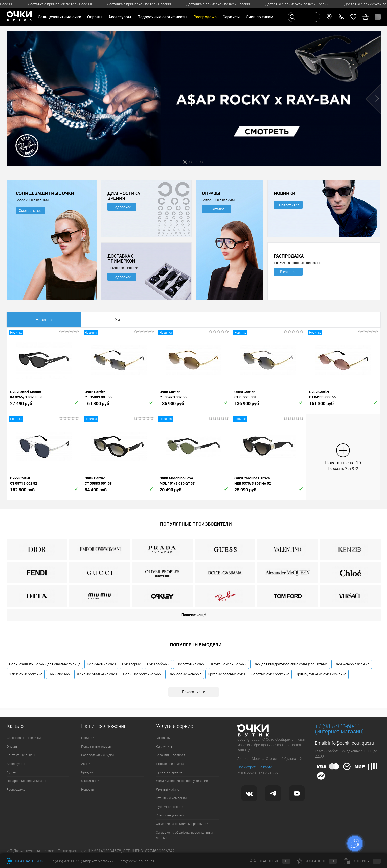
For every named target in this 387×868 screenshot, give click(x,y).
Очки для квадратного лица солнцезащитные (290, 664)
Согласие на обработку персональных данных (184, 835)
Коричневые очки (101, 664)
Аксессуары (16, 764)
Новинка (44, 320)
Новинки (88, 738)
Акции (86, 764)
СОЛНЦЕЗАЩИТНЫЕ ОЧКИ (45, 193)
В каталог (216, 209)
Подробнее (122, 207)
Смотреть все (30, 211)
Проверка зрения (169, 772)
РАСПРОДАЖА (289, 256)
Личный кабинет (168, 789)
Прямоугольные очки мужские (321, 674)
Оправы (13, 746)
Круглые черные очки (229, 664)
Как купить (164, 746)
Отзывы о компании (171, 798)
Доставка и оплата (170, 764)
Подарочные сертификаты (162, 17)
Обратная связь (25, 861)
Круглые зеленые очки (226, 674)
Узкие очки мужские (26, 674)
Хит (118, 320)
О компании (90, 781)
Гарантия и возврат (170, 755)
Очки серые (131, 664)
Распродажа (16, 789)
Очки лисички (60, 674)
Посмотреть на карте (255, 767)
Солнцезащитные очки (24, 738)
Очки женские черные (352, 664)
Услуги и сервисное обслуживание (182, 781)
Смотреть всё (288, 205)
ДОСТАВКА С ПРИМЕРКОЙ (121, 258)
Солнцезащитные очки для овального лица (45, 664)
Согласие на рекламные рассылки (182, 824)
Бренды (87, 772)
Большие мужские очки (142, 674)
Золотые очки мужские (270, 674)
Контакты (163, 738)
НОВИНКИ (285, 193)
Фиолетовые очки (190, 664)
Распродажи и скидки (97, 755)
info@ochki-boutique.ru (351, 743)
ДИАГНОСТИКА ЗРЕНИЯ (124, 196)
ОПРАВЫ (211, 193)
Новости (87, 789)
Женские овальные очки (97, 674)
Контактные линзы (21, 755)
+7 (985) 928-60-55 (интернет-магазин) (82, 861)
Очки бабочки (158, 664)
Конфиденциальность (172, 815)
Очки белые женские (185, 674)
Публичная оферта (170, 807)
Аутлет (12, 772)
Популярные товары (96, 746)
